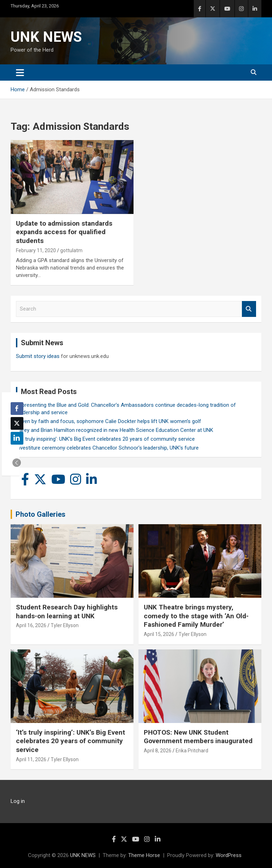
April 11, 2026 (31, 759)
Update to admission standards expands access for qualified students (64, 232)
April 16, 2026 (31, 625)
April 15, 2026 (159, 634)
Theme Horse (144, 855)
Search (249, 309)
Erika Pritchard (192, 751)
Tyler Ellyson (65, 625)
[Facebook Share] (17, 409)
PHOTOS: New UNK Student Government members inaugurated (198, 737)
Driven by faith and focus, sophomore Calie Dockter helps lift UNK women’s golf (109, 421)
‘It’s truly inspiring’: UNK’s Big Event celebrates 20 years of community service (105, 439)
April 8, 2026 (158, 751)
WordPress (229, 855)
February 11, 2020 (36, 250)
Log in (18, 801)
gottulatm (71, 250)
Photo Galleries (41, 514)
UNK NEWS (46, 37)
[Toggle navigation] (20, 73)
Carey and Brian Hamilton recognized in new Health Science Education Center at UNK (115, 430)
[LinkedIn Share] (17, 438)
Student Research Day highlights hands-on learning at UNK (67, 612)
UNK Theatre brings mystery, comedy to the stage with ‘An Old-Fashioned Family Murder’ (196, 616)
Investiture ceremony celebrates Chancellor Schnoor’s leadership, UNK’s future (107, 448)
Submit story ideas (38, 356)
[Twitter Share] (17, 423)
